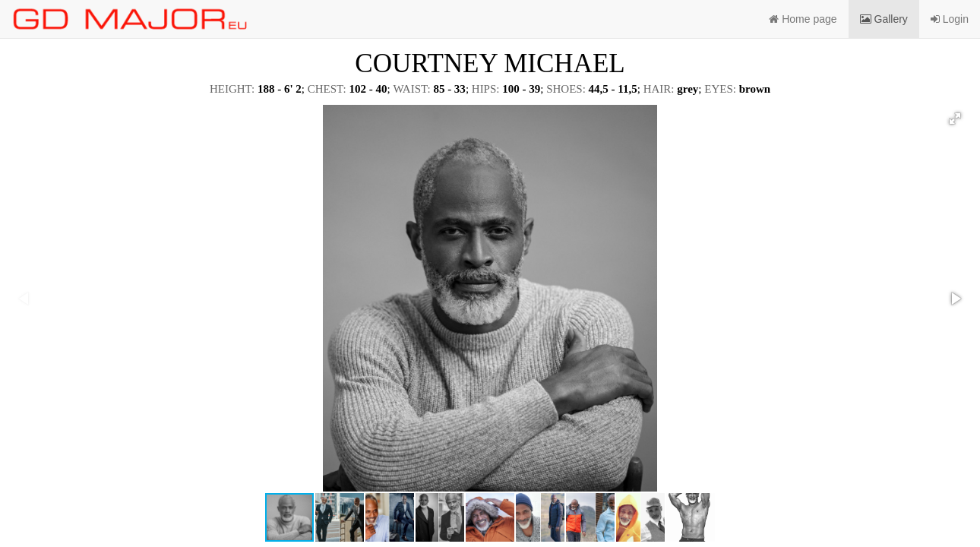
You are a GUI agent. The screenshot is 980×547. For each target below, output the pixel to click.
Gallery (884, 19)
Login (950, 19)
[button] (955, 119)
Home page (803, 19)
